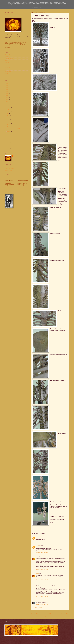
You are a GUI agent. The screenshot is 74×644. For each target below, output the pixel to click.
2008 (7, 150)
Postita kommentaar (38, 607)
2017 (7, 101)
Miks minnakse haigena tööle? (13, 129)
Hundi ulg (7, 62)
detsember (10, 103)
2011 (7, 144)
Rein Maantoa (8, 68)
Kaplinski (7, 75)
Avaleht (50, 613)
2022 (7, 91)
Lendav (37, 557)
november (10, 105)
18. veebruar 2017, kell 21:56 (42, 580)
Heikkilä (6, 73)
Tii (36, 536)
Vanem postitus (65, 613)
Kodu (6, 167)
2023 (7, 89)
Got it (41, 7)
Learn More (35, 7)
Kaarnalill (7, 66)
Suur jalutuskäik (8, 71)
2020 (7, 95)
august (9, 111)
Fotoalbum (7, 57)
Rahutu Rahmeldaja (9, 59)
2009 (7, 148)
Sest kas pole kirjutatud (10, 169)
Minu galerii (7, 55)
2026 (7, 83)
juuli (8, 113)
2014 (7, 138)
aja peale (7, 177)
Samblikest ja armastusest (13, 125)
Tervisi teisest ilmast (11, 127)
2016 (7, 134)
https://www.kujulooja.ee (10, 15)
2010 (7, 146)
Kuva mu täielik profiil (16, 158)
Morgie (6, 60)
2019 (7, 97)
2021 (7, 93)
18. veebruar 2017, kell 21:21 (42, 541)
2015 (7, 136)
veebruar (9, 123)
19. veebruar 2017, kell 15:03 (42, 604)
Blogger (42, 641)
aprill (8, 119)
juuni (8, 115)
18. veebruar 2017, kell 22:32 (42, 597)
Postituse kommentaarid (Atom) (41, 616)
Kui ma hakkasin (8, 171)
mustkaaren (38, 545)
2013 (7, 140)
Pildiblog (7, 77)
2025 (7, 85)
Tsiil (37, 601)
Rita (6, 70)
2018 (7, 99)
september (10, 109)
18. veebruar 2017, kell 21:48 (42, 553)
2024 (7, 87)
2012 (7, 142)
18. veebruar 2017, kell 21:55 (42, 570)
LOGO (9, 622)
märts (9, 121)
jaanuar (9, 131)
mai (8, 117)
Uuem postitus (35, 613)
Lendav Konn (8, 64)
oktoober (9, 107)
